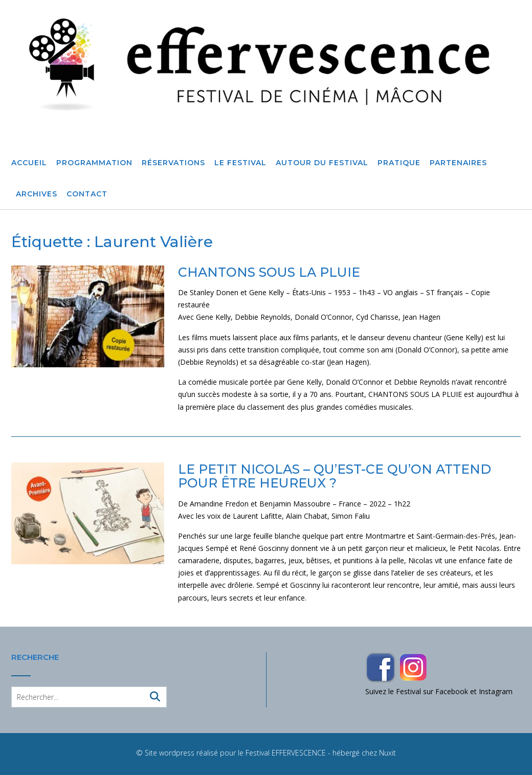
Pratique (399, 163)
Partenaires (458, 163)
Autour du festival (322, 163)
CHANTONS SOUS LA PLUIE (269, 272)
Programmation (94, 163)
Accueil (29, 163)
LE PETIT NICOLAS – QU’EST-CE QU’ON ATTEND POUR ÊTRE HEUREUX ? (335, 476)
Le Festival (240, 163)
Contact (87, 194)
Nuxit (387, 753)
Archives (37, 194)
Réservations (173, 163)
